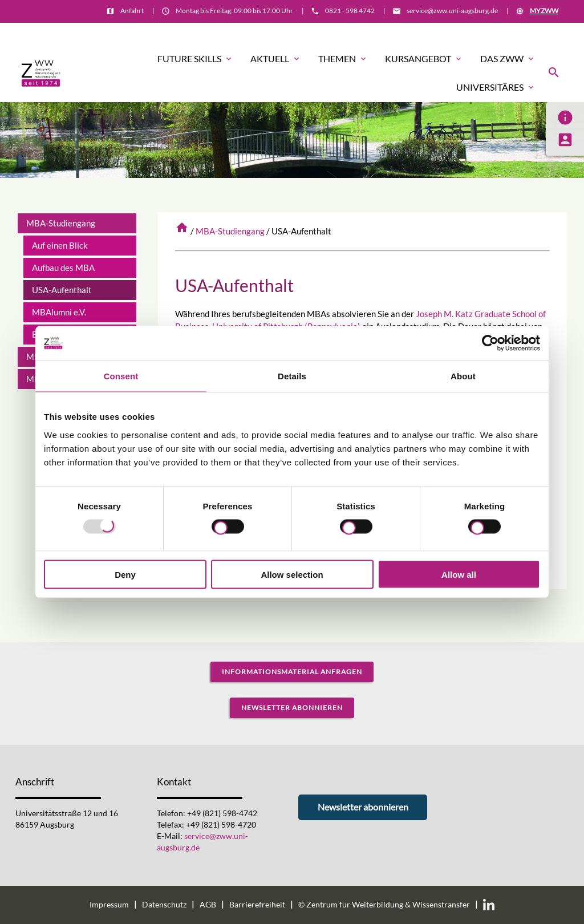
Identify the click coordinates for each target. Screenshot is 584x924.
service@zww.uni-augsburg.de (452, 11)
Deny (125, 574)
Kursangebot (424, 59)
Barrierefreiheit (257, 905)
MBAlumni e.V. (59, 312)
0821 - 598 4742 (350, 11)
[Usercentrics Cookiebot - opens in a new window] (490, 343)
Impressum (109, 905)
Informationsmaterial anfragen (292, 672)
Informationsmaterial (524, 32)
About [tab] (463, 376)
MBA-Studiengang (230, 231)
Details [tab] (292, 376)
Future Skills (195, 59)
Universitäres (496, 87)
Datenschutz (164, 905)
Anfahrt (132, 11)
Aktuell (276, 59)
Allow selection (292, 574)
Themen (343, 59)
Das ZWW (508, 59)
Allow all (459, 574)
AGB (208, 905)
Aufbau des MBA (63, 268)
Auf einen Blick (60, 245)
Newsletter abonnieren (292, 708)
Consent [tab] (121, 376)
